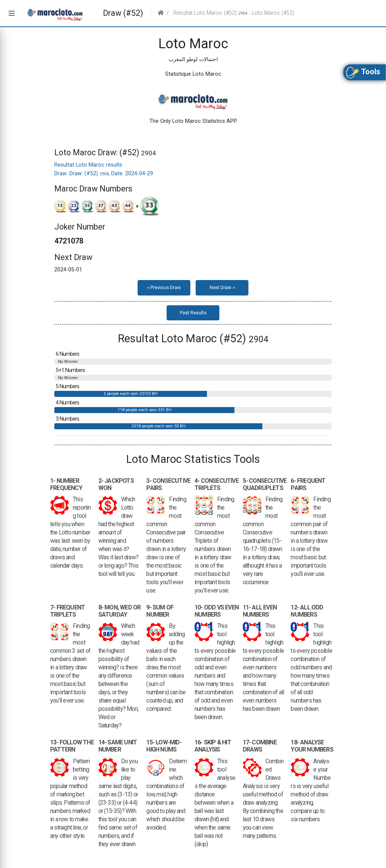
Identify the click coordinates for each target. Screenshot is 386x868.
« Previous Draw (164, 287)
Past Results (193, 313)
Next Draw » (222, 287)
